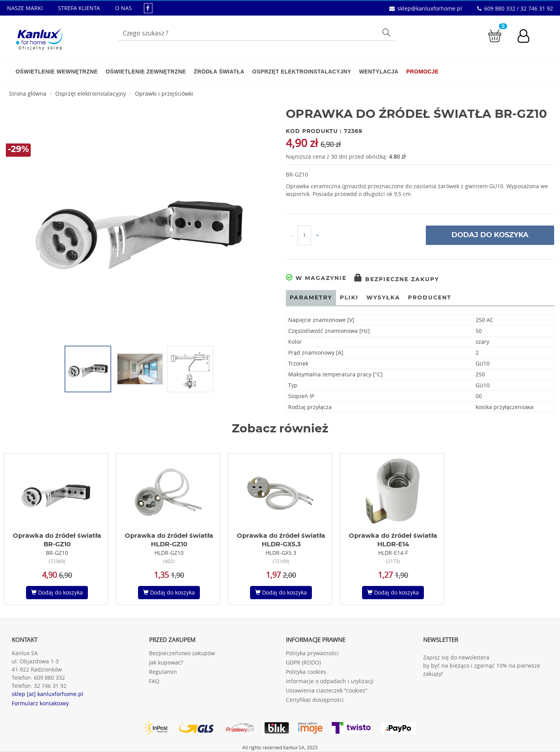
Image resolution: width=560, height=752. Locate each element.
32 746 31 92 (50, 686)
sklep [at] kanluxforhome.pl (47, 694)
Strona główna (28, 94)
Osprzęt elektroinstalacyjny (302, 72)
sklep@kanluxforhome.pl (430, 8)
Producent (430, 298)
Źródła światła (219, 72)
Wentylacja (379, 72)
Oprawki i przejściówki (164, 94)
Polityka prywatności (312, 653)
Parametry (311, 298)
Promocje (423, 72)
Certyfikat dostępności (315, 700)
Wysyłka (383, 298)
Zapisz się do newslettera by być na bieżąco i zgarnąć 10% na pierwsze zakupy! (482, 665)
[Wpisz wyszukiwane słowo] (256, 33)
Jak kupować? (166, 662)
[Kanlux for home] (39, 37)
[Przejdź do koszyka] (495, 35)
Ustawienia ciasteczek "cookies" (327, 690)
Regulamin (163, 672)
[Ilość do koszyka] (304, 235)
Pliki (349, 298)
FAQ (154, 681)
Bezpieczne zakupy (397, 280)
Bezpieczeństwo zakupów (182, 653)
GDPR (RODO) (303, 662)
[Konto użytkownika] (527, 37)
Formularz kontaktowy (40, 703)
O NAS (123, 8)
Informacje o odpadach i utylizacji (330, 681)
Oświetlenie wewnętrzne (57, 72)
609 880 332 (49, 678)
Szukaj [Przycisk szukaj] (387, 32)
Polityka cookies (306, 672)
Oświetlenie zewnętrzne (146, 72)
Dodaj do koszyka (490, 235)
